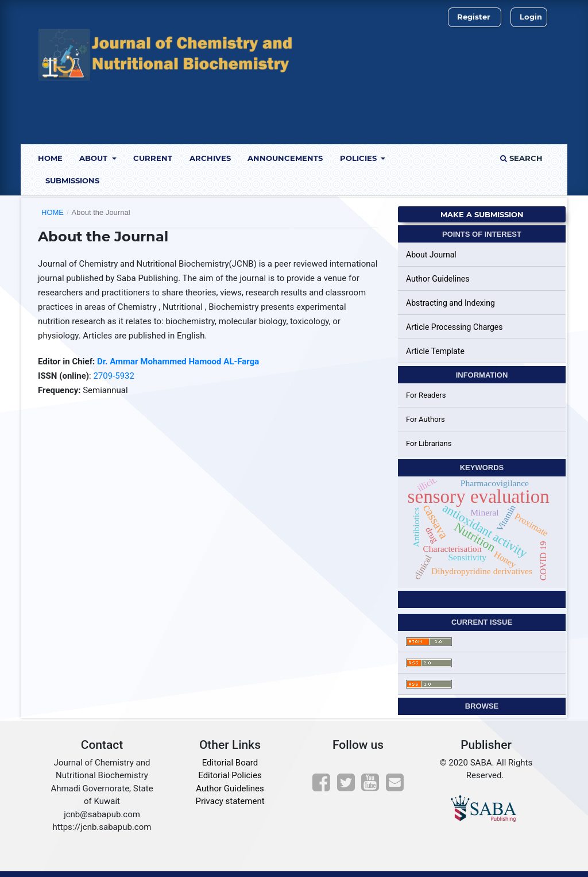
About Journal (431, 255)
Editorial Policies (230, 775)
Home (50, 158)
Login (531, 17)
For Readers (426, 395)
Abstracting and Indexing (450, 303)
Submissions (72, 180)
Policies (359, 158)
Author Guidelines (438, 279)
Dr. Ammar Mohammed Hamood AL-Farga (178, 361)
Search (521, 158)
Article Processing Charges (454, 327)
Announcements (285, 158)
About (94, 158)
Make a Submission (482, 214)
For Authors (425, 419)
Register (474, 17)
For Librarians (429, 443)
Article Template (435, 351)
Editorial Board (230, 763)
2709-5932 (113, 376)
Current (153, 158)
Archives (210, 158)
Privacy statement (230, 801)
